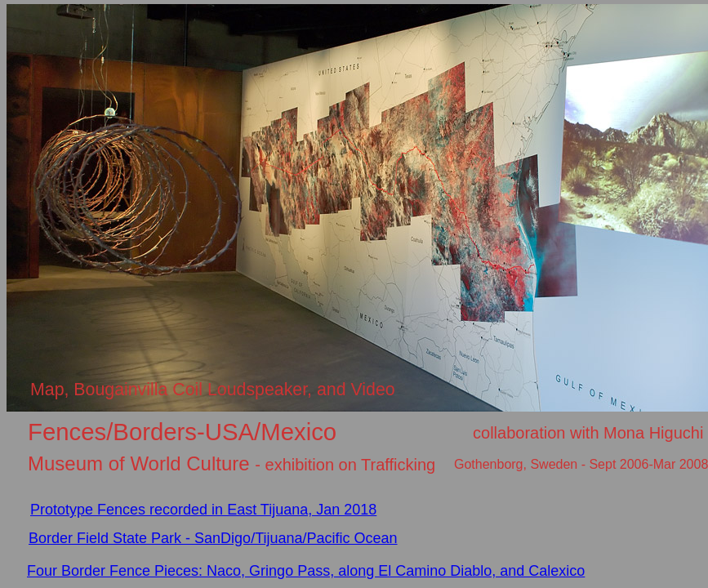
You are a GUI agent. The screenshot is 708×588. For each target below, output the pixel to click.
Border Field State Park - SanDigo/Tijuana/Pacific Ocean (213, 538)
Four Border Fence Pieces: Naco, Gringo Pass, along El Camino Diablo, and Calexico (306, 571)
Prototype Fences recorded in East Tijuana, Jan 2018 (203, 510)
